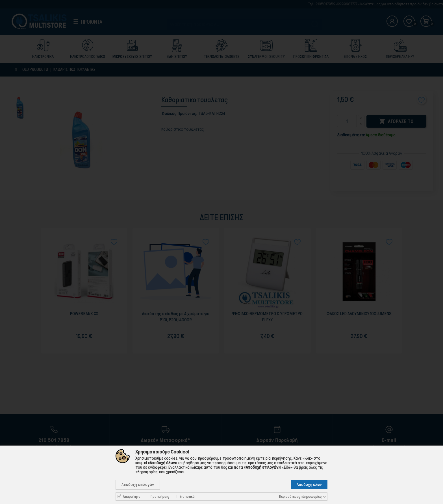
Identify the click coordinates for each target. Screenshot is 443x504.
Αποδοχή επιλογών (138, 485)
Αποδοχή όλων (309, 485)
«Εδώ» (287, 467)
